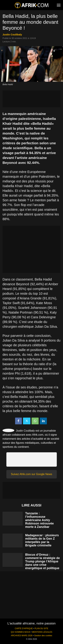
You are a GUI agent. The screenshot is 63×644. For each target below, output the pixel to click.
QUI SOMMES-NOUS (20, 632)
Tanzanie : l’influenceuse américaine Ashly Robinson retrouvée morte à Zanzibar (39, 520)
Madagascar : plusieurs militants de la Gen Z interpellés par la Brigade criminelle (42, 540)
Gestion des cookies (43, 636)
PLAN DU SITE (41, 628)
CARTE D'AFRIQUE (24, 628)
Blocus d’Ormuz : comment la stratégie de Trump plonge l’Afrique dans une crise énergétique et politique (43, 561)
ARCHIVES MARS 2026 (22, 636)
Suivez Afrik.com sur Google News (32, 474)
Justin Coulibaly (12, 34)
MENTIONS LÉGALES (42, 632)
